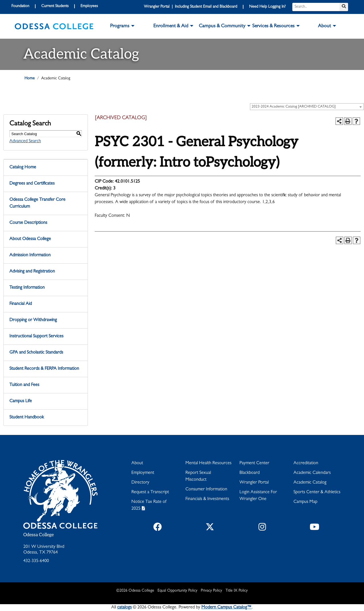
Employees (89, 6)
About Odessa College (30, 239)
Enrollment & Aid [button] (171, 26)
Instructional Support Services (36, 337)
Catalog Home (23, 168)
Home (30, 79)
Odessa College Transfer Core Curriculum (37, 203)
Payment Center (254, 463)
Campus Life (21, 401)
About (137, 463)
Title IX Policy (237, 591)
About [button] (324, 26)
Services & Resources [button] (273, 26)
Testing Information (27, 288)
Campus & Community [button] (222, 26)
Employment (143, 473)
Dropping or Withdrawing (33, 320)
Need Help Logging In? (267, 7)
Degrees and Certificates (32, 184)
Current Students (55, 6)
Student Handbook (27, 418)
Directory (140, 483)
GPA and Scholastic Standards (36, 353)
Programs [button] (120, 26)
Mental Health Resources (208, 463)
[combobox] (307, 107)
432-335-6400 (36, 561)
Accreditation (306, 463)
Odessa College (39, 535)
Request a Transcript (150, 492)
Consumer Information (206, 490)
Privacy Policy (211, 591)
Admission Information (30, 255)
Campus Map (305, 502)
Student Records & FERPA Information (44, 369)
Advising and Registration (32, 272)
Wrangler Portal (254, 483)
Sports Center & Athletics (317, 492)
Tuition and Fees (24, 385)
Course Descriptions (28, 223)
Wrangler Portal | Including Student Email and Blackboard (191, 7)
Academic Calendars (312, 473)
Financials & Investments (207, 499)
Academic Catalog (310, 483)
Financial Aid (21, 304)
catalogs (124, 608)
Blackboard (250, 473)
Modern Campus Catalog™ (227, 608)
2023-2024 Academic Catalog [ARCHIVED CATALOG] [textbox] (294, 107)
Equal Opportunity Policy (177, 591)
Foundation (20, 6)
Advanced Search (25, 141)
